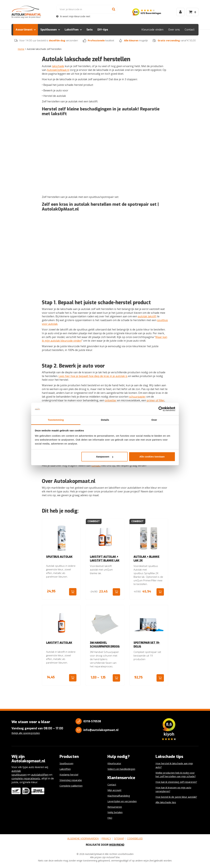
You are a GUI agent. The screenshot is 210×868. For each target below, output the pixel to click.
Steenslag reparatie (71, 780)
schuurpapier (137, 397)
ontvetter (111, 400)
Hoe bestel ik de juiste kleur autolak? (176, 797)
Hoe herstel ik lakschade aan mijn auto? (174, 765)
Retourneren (115, 807)
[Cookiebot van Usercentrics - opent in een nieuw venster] (161, 409)
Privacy (106, 839)
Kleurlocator (114, 763)
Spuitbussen (49, 30)
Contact (190, 30)
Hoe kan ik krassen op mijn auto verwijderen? (173, 789)
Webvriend (117, 845)
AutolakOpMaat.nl (58, 70)
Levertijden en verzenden (122, 801)
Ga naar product (73, 592)
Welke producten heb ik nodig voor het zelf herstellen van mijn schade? (176, 775)
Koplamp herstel (69, 774)
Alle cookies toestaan (152, 457)
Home (21, 49)
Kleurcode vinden (152, 30)
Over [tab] (154, 420)
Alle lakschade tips (166, 802)
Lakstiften (72, 30)
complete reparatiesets (26, 778)
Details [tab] (105, 420)
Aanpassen (105, 457)
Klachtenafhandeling (119, 796)
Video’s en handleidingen (121, 769)
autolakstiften (40, 775)
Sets (89, 30)
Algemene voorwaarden (83, 839)
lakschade (58, 66)
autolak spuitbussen (19, 773)
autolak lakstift (147, 316)
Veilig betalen (115, 812)
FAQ (110, 818)
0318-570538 (92, 721)
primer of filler (156, 400)
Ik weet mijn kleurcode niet (73, 16)
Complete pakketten (71, 786)
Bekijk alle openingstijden (26, 733)
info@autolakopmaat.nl (101, 730)
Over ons (174, 30)
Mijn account (114, 790)
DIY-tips (103, 30)
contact (96, 466)
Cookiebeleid (135, 839)
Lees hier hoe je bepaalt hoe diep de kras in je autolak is (93, 376)
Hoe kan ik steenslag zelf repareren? (176, 782)
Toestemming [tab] (56, 420)
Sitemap (119, 839)
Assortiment (24, 30)
